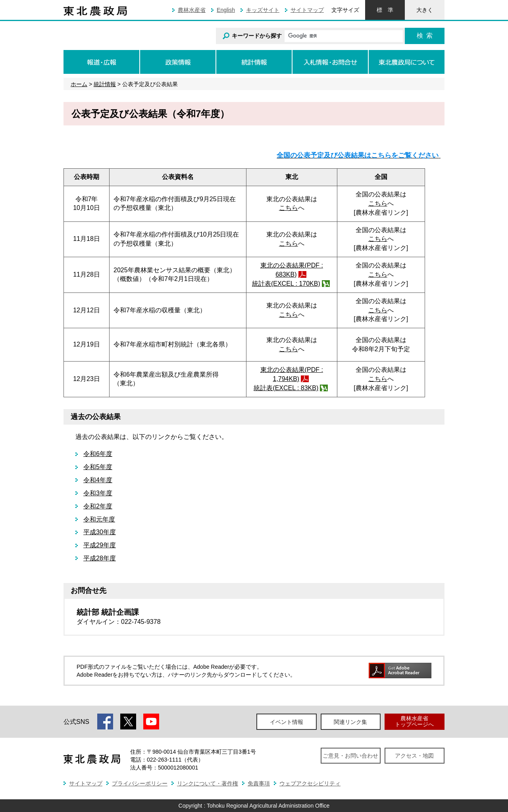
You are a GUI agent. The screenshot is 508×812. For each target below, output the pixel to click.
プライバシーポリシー (140, 783)
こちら (289, 208)
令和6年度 (98, 454)
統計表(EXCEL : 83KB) (286, 388)
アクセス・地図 (414, 756)
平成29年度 (100, 545)
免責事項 (259, 783)
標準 (385, 10)
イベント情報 (287, 722)
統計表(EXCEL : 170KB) (286, 284)
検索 (425, 36)
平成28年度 (100, 558)
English (226, 10)
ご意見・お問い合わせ (350, 756)
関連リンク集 (350, 722)
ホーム (79, 84)
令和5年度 (98, 467)
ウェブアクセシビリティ (310, 783)
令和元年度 (99, 519)
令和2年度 (98, 506)
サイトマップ (307, 10)
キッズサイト (263, 10)
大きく (425, 10)
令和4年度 (98, 480)
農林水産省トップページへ (414, 721)
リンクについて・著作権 (208, 783)
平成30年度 (100, 532)
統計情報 (105, 84)
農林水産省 (192, 10)
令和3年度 (98, 493)
